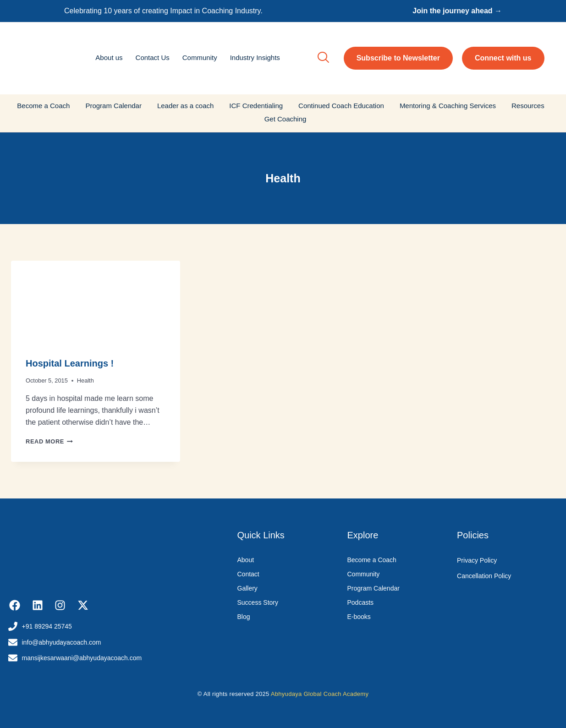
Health (85, 380)
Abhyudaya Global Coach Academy (320, 694)
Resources (528, 106)
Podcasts (361, 602)
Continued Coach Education (341, 106)
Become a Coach (43, 106)
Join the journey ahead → (457, 11)
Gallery (247, 588)
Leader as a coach (185, 106)
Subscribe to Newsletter (398, 58)
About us (109, 57)
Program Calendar (113, 106)
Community (200, 57)
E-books (359, 617)
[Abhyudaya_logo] (47, 57)
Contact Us (153, 57)
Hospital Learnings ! (70, 363)
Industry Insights (255, 57)
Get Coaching (286, 119)
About (246, 560)
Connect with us (503, 58)
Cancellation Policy (484, 576)
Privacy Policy (477, 560)
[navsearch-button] (323, 58)
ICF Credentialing (256, 106)
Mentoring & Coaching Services (448, 106)
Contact (248, 574)
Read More (49, 441)
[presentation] (96, 301)
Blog (244, 617)
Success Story (258, 602)
